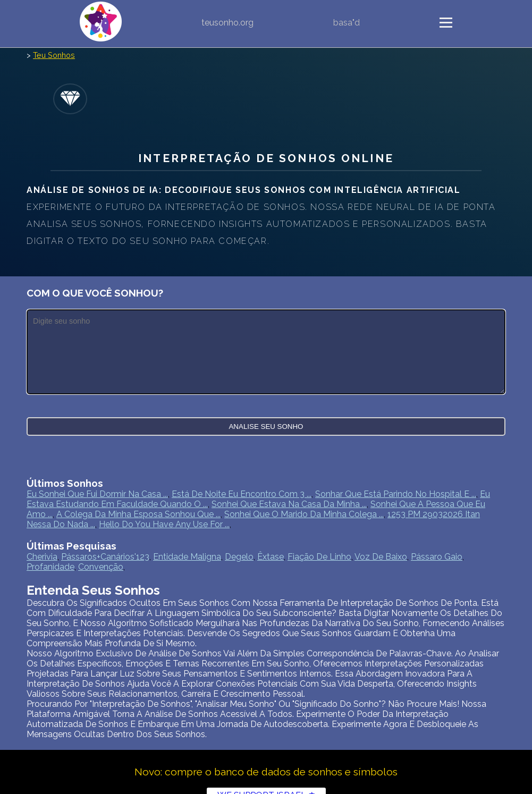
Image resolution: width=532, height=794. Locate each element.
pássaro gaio (437, 557)
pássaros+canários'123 (105, 557)
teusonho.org (227, 23)
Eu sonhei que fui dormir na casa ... (97, 494)
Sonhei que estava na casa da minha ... (289, 504)
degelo (239, 557)
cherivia (42, 557)
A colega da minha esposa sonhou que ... (138, 514)
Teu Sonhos (54, 55)
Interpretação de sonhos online (266, 158)
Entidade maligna (187, 557)
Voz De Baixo (381, 557)
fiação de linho (319, 557)
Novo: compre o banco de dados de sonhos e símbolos (266, 772)
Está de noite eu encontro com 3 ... (242, 494)
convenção (101, 567)
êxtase (271, 557)
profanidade (50, 567)
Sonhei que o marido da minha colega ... (304, 514)
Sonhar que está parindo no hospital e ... (396, 494)
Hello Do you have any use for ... (164, 524)
